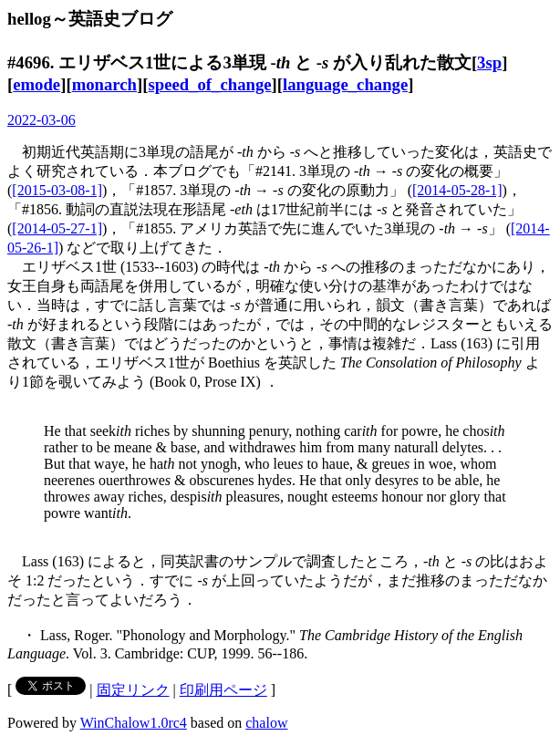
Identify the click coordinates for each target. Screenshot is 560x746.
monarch (104, 84)
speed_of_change (209, 84)
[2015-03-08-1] (57, 190)
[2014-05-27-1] (57, 228)
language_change (345, 84)
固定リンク (133, 690)
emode (36, 84)
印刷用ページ (223, 690)
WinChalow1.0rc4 (134, 723)
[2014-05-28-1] (457, 190)
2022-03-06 (41, 120)
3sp (489, 62)
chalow (266, 723)
